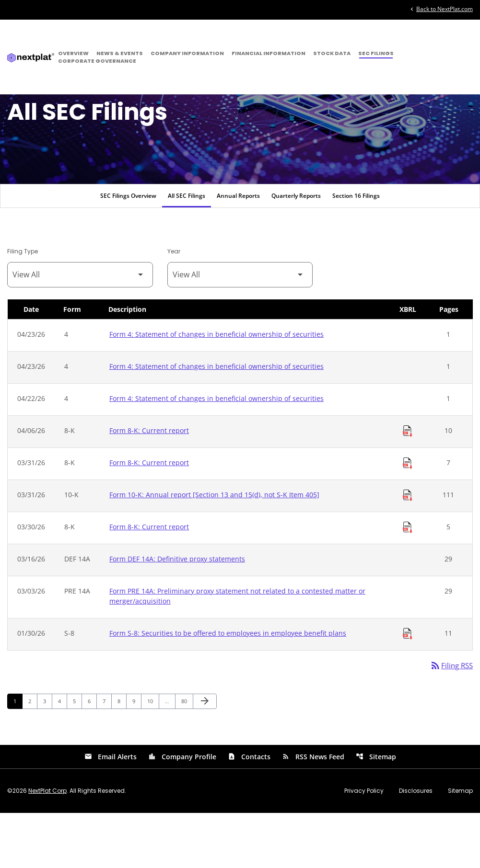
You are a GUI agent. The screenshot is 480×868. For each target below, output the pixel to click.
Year (174, 305)
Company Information (187, 53)
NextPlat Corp (47, 846)
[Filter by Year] (240, 329)
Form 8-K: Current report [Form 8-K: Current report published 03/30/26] (149, 581)
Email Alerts (111, 812)
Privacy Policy (364, 846)
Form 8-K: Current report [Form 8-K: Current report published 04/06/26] (149, 485)
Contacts (249, 812)
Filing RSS (450, 720)
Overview (73, 53)
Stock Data (332, 53)
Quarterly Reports (296, 250)
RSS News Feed (313, 812)
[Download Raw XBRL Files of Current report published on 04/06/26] (408, 485)
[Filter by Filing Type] (80, 329)
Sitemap (376, 812)
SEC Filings (376, 53)
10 (153, 756)
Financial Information (269, 53)
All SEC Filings (187, 250)
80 (187, 756)
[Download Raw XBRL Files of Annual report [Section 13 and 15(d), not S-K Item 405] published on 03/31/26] (408, 549)
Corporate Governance (97, 61)
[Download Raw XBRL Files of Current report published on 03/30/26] (408, 582)
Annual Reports (238, 250)
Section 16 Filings (356, 250)
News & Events (120, 53)
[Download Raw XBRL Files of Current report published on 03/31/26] (408, 517)
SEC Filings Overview (128, 250)
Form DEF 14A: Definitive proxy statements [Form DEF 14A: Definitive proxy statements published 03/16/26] (177, 613)
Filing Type (23, 305)
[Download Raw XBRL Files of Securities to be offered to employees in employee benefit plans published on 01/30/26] (408, 688)
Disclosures (416, 846)
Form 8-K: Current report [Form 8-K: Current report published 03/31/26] (149, 517)
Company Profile (182, 812)
